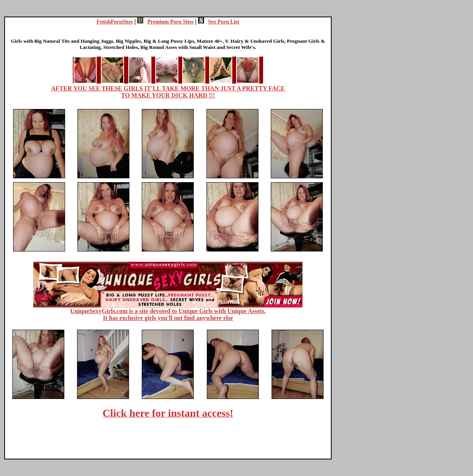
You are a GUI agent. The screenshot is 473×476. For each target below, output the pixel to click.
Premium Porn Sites (165, 22)
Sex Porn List (219, 22)
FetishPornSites (115, 22)
